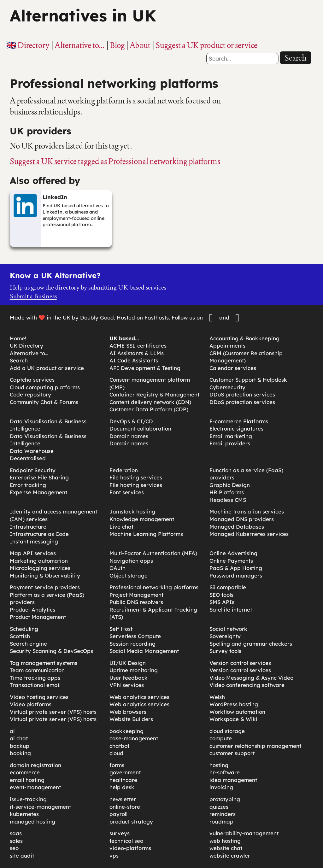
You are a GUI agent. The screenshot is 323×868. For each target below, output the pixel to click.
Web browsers (128, 712)
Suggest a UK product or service (206, 45)
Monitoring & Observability (45, 575)
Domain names (129, 436)
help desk (122, 787)
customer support (232, 753)
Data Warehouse (32, 451)
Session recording (132, 644)
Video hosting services (39, 697)
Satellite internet (231, 610)
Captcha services (32, 380)
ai (12, 731)
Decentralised (28, 458)
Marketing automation (39, 561)
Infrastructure (28, 527)
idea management (233, 780)
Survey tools (225, 651)
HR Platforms (227, 492)
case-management (134, 738)
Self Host (121, 629)
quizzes (219, 807)
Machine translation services (247, 511)
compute (221, 738)
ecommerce (25, 772)
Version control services (240, 663)
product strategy (131, 821)
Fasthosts (157, 317)
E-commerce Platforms (239, 421)
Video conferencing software (247, 685)
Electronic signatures (236, 428)
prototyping (225, 799)
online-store (125, 807)
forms (117, 765)
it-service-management (40, 807)
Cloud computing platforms (45, 387)
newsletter (123, 799)
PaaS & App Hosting (236, 568)
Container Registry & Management (154, 394)
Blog (117, 45)
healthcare (123, 780)
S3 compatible (228, 587)
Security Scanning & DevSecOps (51, 651)
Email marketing (231, 436)
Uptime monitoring (134, 670)
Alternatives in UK (83, 16)
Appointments (227, 346)
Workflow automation (237, 712)
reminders (223, 814)
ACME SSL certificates (138, 346)
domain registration (35, 765)
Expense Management (38, 492)
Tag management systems (44, 663)
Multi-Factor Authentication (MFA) (153, 553)
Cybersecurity (227, 387)
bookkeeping (126, 731)
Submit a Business (33, 296)
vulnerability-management (244, 833)
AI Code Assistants (134, 360)
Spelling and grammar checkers (251, 644)
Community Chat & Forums (44, 402)
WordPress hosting (234, 704)
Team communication (37, 670)
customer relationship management (255, 746)
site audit (22, 856)
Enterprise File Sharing (39, 477)
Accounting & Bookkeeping (244, 338)
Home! (18, 338)
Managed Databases (237, 527)
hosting (219, 765)
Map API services (33, 553)
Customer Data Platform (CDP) (149, 409)
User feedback (129, 678)
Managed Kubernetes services (249, 534)
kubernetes (24, 814)
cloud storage (227, 731)
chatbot (119, 746)
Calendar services (233, 368)
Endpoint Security (33, 470)
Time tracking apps (35, 678)
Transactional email (35, 685)
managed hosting (32, 821)
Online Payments (231, 561)
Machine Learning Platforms (146, 534)
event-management (35, 787)
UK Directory (26, 346)
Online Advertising (233, 553)
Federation (124, 470)
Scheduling (24, 629)
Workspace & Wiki (233, 719)
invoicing (221, 787)
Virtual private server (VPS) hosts (53, 712)
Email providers (230, 443)
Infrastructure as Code (39, 534)
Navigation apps (131, 561)
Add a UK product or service (47, 368)
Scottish (20, 636)
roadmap (221, 821)
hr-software (225, 772)
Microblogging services (40, 568)
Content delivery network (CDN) (150, 402)
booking (20, 753)
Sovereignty (225, 636)
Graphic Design (230, 485)
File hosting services (136, 477)
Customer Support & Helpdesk (248, 380)
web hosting (225, 841)
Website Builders (131, 719)
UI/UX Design (128, 663)
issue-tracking (28, 799)
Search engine (28, 644)
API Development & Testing (145, 368)
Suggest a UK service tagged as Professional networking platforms (115, 161)
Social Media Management (144, 651)
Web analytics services (139, 697)
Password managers (236, 575)
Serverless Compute (135, 636)
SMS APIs (222, 602)
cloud (116, 753)
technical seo (126, 841)
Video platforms (31, 704)
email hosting (27, 780)
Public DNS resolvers (136, 602)
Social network (228, 629)
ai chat (19, 738)
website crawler (230, 856)
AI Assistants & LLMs (137, 353)
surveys (120, 833)
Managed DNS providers (242, 519)
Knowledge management (142, 519)
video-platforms (130, 848)
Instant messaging (34, 541)
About (140, 45)
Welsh (217, 697)
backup (20, 746)
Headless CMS (228, 500)
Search (296, 58)
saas (16, 833)
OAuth (117, 568)
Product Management (38, 617)
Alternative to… (80, 45)
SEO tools (221, 595)
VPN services (127, 685)
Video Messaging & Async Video (251, 678)
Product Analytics (32, 610)
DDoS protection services (242, 394)
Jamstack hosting (132, 511)
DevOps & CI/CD (131, 421)
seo (14, 848)
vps (114, 856)
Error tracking (28, 485)
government (125, 772)
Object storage (129, 575)
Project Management (136, 595)
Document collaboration (140, 428)
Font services (127, 492)
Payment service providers (45, 587)
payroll (118, 814)
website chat (226, 848)
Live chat (121, 527)
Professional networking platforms (154, 587)
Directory (33, 45)
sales (16, 841)
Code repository (30, 394)
